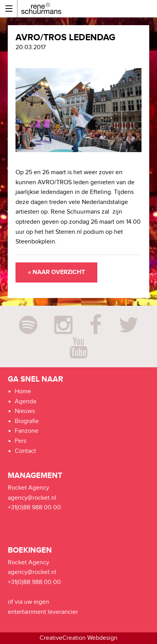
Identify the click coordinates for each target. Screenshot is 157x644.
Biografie (27, 421)
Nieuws (25, 411)
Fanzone (27, 431)
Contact (25, 451)
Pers (21, 441)
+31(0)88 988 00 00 (34, 508)
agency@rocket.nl (32, 498)
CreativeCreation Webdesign (78, 638)
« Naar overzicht (56, 272)
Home (23, 391)
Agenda (25, 402)
